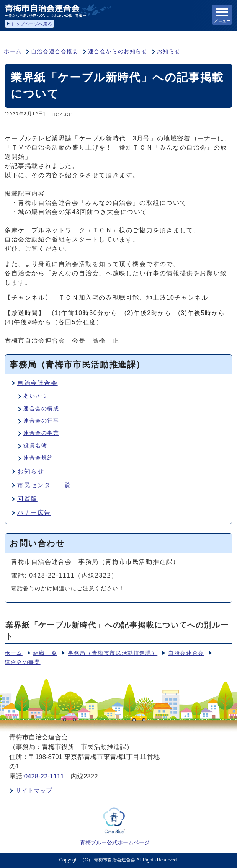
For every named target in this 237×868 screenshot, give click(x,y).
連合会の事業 (41, 433)
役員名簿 (35, 446)
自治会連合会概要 (55, 51)
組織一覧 (45, 653)
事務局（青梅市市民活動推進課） (113, 653)
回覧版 (27, 499)
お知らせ (169, 51)
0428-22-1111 (44, 776)
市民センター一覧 (44, 485)
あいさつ (35, 396)
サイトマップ (34, 790)
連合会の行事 (41, 421)
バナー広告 (34, 513)
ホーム (13, 51)
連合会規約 (38, 458)
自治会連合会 (38, 383)
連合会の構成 (41, 409)
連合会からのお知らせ (118, 51)
